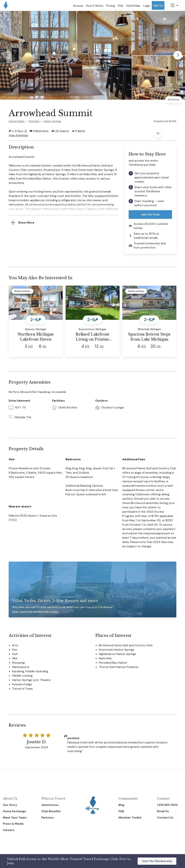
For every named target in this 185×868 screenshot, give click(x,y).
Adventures (50, 805)
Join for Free (150, 214)
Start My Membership (157, 861)
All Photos (174, 100)
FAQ (121, 811)
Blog (121, 805)
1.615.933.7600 (167, 805)
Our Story (10, 805)
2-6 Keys (18, 131)
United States (17, 121)
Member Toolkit (130, 818)
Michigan (34, 121)
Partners (48, 818)
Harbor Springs (52, 121)
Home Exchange (14, 811)
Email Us (163, 811)
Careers (9, 830)
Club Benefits (51, 811)
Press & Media (13, 824)
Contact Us (165, 818)
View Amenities (18, 135)
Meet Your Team (15, 818)
